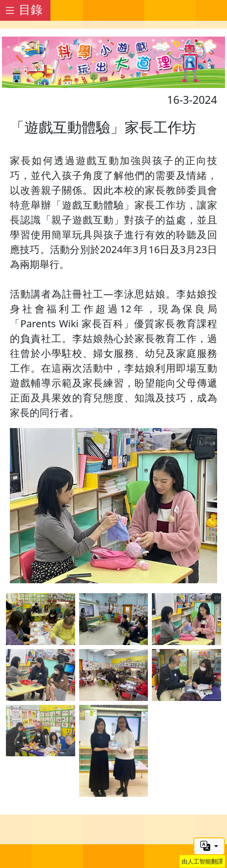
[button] (209, 846)
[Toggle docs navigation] (25, 10)
